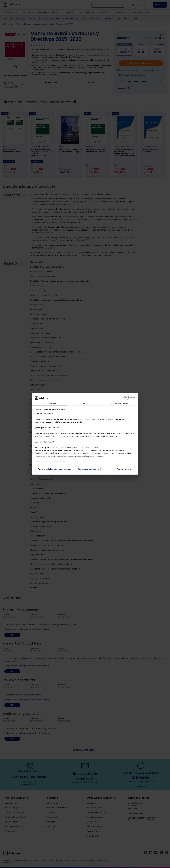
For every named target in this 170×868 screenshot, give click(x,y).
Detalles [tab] (85, 404)
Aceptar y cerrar (124, 469)
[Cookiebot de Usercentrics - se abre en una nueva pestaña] (125, 398)
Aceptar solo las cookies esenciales (55, 469)
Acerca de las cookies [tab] (120, 404)
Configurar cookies (88, 469)
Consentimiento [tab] (50, 404)
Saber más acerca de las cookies (50, 462)
